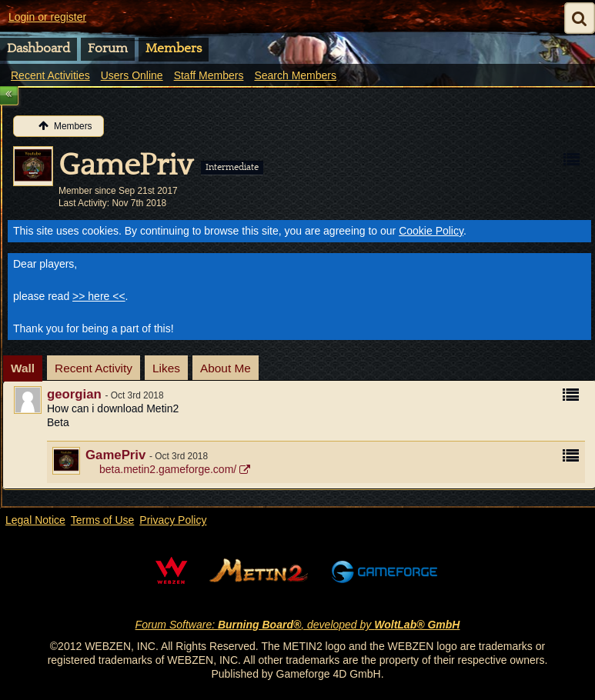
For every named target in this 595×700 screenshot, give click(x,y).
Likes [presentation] (166, 368)
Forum (108, 48)
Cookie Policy (431, 231)
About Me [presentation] (226, 368)
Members (174, 48)
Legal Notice (35, 520)
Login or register (47, 17)
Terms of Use (102, 520)
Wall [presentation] (23, 368)
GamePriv (115, 455)
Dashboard (38, 48)
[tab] (23, 368)
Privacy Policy (173, 520)
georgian (74, 394)
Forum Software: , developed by (298, 625)
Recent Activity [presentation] (94, 368)
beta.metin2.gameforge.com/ (168, 469)
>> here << (99, 296)
